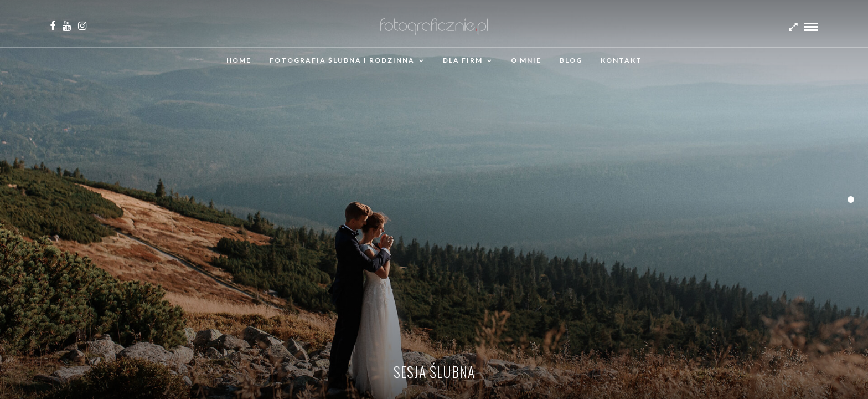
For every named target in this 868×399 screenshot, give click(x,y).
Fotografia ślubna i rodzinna (342, 60)
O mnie (526, 60)
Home (239, 60)
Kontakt (621, 60)
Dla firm (463, 60)
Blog (571, 60)
